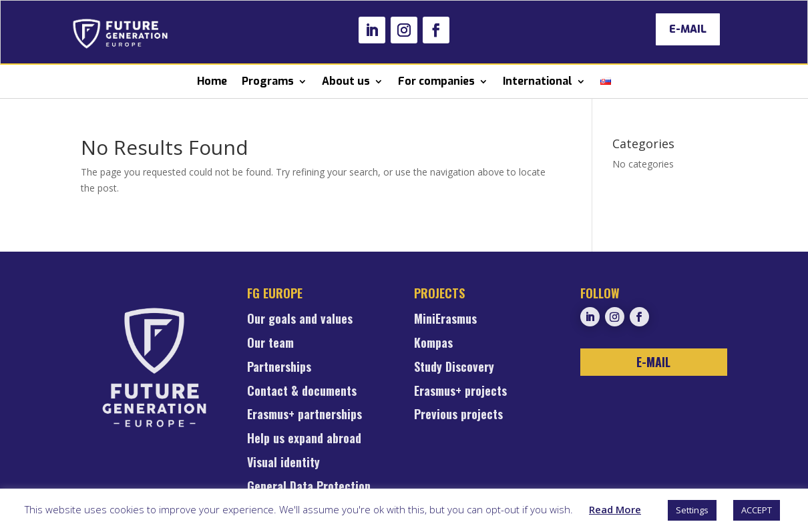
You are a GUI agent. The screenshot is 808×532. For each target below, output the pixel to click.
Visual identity (283, 463)
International (538, 81)
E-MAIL (688, 29)
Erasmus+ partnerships (305, 415)
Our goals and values (300, 320)
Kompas (433, 344)
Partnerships (279, 368)
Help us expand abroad (304, 439)
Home (212, 81)
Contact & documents (302, 392)
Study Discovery (454, 368)
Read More (615, 509)
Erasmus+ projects (460, 392)
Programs (268, 81)
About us (346, 81)
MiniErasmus (445, 320)
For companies (436, 81)
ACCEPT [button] (757, 510)
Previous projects (458, 415)
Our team (270, 344)
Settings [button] (692, 510)
